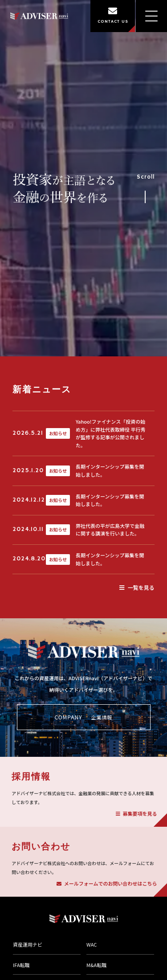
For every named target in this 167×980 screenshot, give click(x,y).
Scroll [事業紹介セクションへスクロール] (146, 187)
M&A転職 (96, 965)
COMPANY (83, 717)
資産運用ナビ (28, 944)
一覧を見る (137, 587)
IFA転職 (21, 965)
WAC (92, 944)
